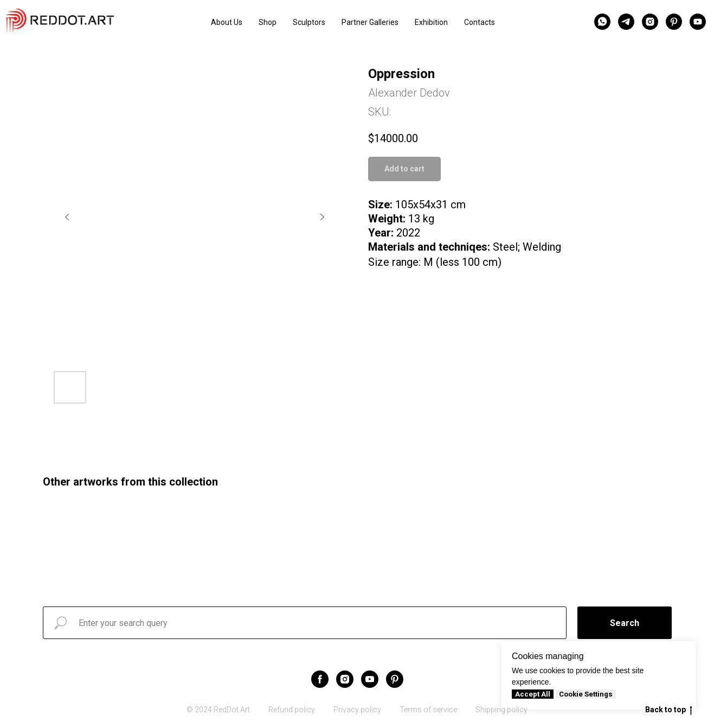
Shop (268, 22)
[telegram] (626, 22)
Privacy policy (357, 710)
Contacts (480, 22)
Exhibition (431, 22)
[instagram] (650, 22)
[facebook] (320, 679)
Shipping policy (501, 710)
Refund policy (292, 710)
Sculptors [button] (309, 22)
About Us (227, 22)
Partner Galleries (370, 22)
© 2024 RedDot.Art (218, 710)
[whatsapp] (602, 22)
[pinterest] (674, 22)
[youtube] (698, 22)
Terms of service (428, 710)
